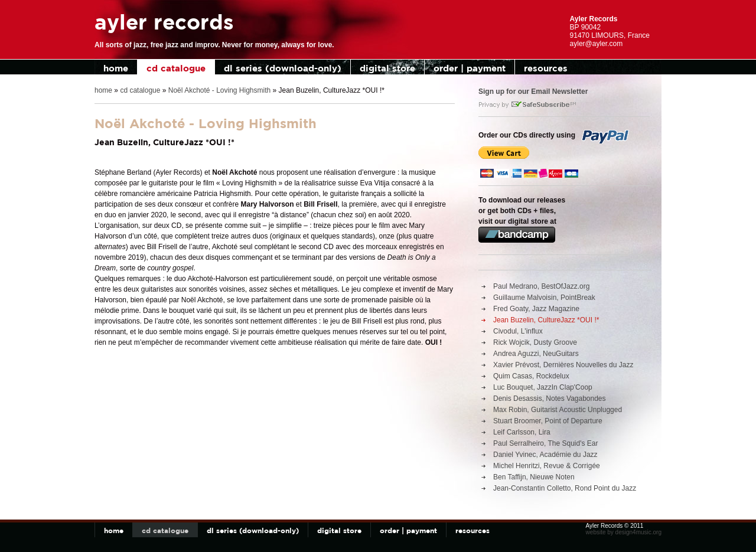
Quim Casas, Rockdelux (531, 376)
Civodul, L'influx (518, 331)
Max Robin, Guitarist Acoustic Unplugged (558, 410)
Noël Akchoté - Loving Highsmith (219, 90)
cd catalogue (176, 68)
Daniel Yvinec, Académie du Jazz (545, 455)
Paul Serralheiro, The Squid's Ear (546, 443)
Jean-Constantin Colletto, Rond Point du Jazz (565, 488)
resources (546, 68)
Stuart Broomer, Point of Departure (548, 421)
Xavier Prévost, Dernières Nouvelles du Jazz (563, 365)
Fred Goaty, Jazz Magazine (536, 309)
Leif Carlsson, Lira (522, 432)
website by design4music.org (624, 532)
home (116, 68)
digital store (387, 68)
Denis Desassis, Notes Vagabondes (550, 399)
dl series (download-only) (283, 68)
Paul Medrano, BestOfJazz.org (541, 286)
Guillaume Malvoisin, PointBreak (544, 298)
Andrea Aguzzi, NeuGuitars (536, 354)
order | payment (470, 68)
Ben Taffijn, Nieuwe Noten (534, 477)
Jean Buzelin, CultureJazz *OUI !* (546, 320)
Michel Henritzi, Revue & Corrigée (547, 466)
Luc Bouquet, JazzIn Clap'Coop (543, 387)
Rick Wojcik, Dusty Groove (535, 342)
